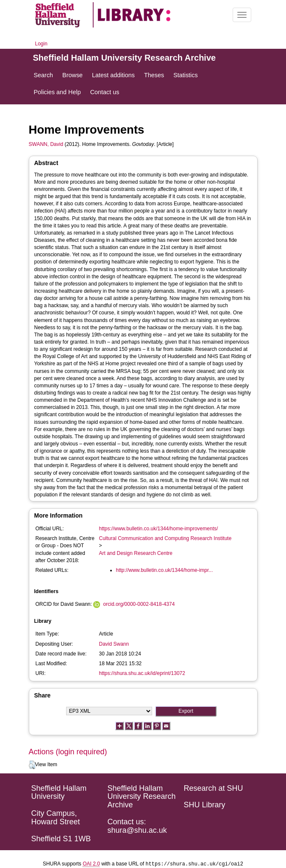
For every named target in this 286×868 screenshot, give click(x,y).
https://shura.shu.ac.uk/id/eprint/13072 (142, 673)
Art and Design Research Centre (136, 553)
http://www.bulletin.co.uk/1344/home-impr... (165, 570)
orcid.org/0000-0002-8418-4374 (139, 604)
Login (41, 44)
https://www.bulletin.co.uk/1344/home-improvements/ (159, 529)
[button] (32, 765)
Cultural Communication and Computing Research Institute (165, 538)
